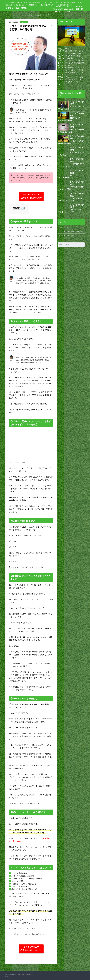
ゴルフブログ (63, 225)
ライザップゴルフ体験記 (16, 8)
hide (23, 208)
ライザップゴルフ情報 (66, 233)
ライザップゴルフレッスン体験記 (70, 229)
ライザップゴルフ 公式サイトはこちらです (31, 196)
